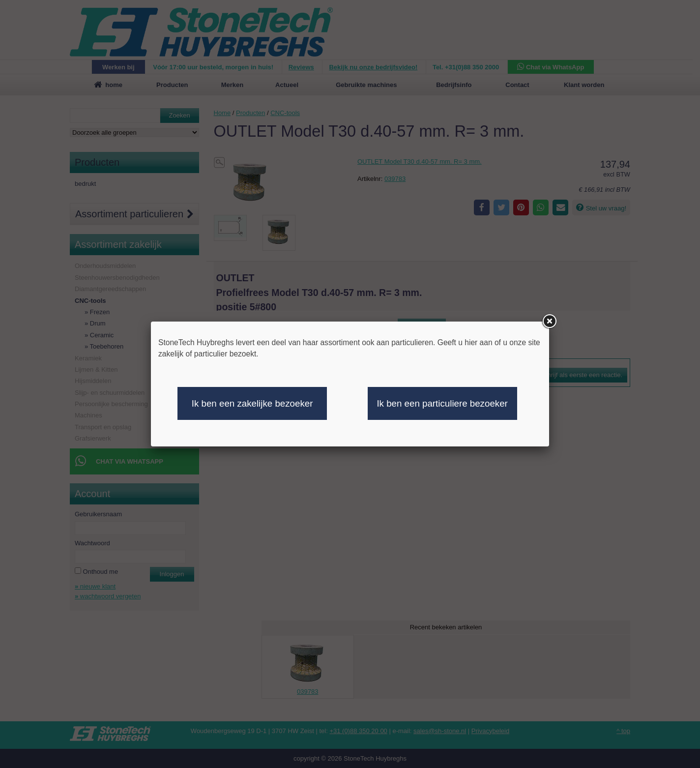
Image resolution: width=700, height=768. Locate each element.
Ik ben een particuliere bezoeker (442, 403)
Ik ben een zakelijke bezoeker (252, 403)
